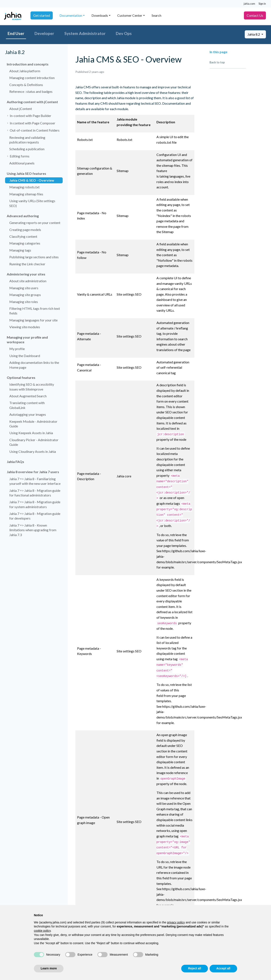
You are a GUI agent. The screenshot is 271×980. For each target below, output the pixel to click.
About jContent (21, 109)
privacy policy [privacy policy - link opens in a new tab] (176, 922)
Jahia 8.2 (254, 34)
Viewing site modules (25, 327)
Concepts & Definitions (26, 85)
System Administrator (85, 33)
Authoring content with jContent (32, 102)
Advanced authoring (23, 216)
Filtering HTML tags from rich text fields (35, 311)
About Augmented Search (28, 396)
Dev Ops (124, 33)
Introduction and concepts (28, 64)
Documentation (71, 15)
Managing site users (24, 288)
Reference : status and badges (31, 91)
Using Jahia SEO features (26, 173)
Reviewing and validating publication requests (27, 140)
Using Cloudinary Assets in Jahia (33, 451)
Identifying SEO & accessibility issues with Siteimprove (32, 387)
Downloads (100, 15)
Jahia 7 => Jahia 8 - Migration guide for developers (35, 516)
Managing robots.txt (24, 187)
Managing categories (25, 243)
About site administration (28, 281)
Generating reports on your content (35, 223)
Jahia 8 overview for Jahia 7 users (33, 472)
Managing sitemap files (26, 194)
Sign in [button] (262, 4)
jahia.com (249, 4)
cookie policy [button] (42, 931)
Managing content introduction (32, 78)
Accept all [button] (223, 968)
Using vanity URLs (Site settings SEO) (32, 203)
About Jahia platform (25, 71)
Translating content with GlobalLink (27, 405)
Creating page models (25, 230)
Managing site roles (24, 302)
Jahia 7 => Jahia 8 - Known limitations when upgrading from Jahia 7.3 (33, 530)
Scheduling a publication (27, 149)
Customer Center (130, 15)
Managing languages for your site (33, 320)
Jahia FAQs (15, 462)
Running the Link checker (27, 264)
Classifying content (23, 236)
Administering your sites (26, 274)
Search (156, 15)
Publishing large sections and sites (34, 257)
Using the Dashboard (25, 356)
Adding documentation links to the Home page (34, 365)
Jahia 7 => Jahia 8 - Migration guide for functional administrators (35, 493)
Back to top (217, 62)
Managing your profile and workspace (27, 340)
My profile (17, 349)
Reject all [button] (194, 968)
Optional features (21, 377)
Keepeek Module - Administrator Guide (33, 424)
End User (16, 33)
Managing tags (20, 250)
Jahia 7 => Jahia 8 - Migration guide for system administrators (35, 504)
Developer (44, 33)
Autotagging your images (28, 414)
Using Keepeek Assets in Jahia (31, 433)
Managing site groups (25, 295)
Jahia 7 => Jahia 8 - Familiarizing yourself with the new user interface (35, 481)
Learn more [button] (49, 968)
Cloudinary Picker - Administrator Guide (34, 442)
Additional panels (22, 163)
